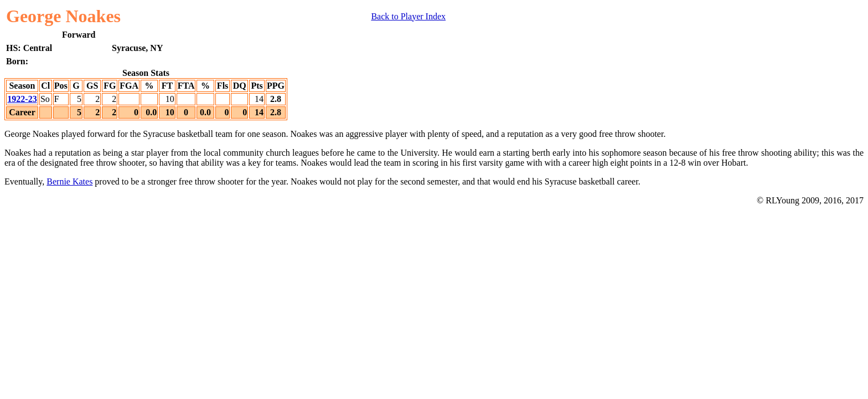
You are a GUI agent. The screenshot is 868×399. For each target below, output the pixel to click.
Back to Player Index (408, 16)
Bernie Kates (69, 181)
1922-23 (22, 99)
